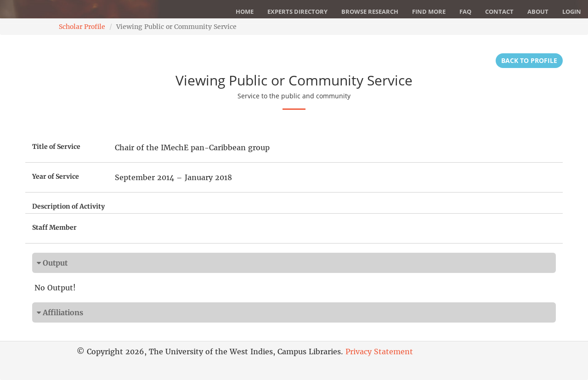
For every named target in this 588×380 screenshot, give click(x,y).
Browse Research (370, 11)
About (538, 11)
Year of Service (56, 176)
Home (245, 11)
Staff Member (54, 227)
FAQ (465, 11)
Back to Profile (529, 60)
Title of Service (56, 147)
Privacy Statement (379, 352)
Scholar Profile (82, 27)
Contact (499, 11)
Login (572, 11)
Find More (429, 11)
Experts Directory (297, 11)
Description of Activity (68, 206)
